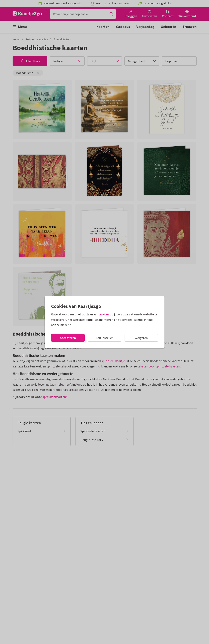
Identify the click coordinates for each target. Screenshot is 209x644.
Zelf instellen (105, 338)
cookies (104, 314)
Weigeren (141, 338)
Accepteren (68, 338)
